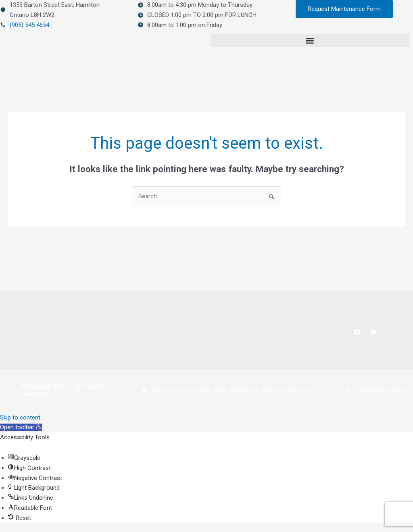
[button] (310, 41)
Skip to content (20, 418)
